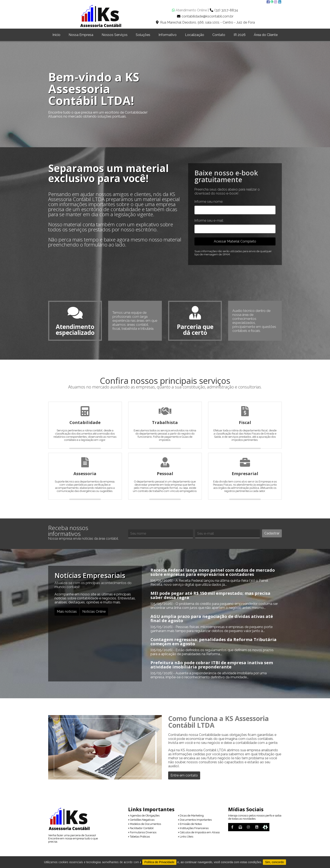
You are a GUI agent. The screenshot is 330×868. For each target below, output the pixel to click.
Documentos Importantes (195, 820)
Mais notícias (67, 612)
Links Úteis (186, 837)
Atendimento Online (189, 10)
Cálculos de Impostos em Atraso (199, 833)
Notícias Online (94, 612)
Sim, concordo (274, 862)
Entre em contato (184, 776)
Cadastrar (272, 533)
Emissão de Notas (190, 824)
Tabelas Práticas (139, 837)
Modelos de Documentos (145, 824)
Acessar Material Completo (235, 241)
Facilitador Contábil (141, 828)
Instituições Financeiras (193, 828)
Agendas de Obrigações (144, 816)
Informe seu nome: (209, 202)
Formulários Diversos (142, 833)
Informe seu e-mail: (209, 221)
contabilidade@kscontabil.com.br (208, 16)
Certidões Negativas (141, 820)
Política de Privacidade (159, 862)
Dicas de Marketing (191, 816)
